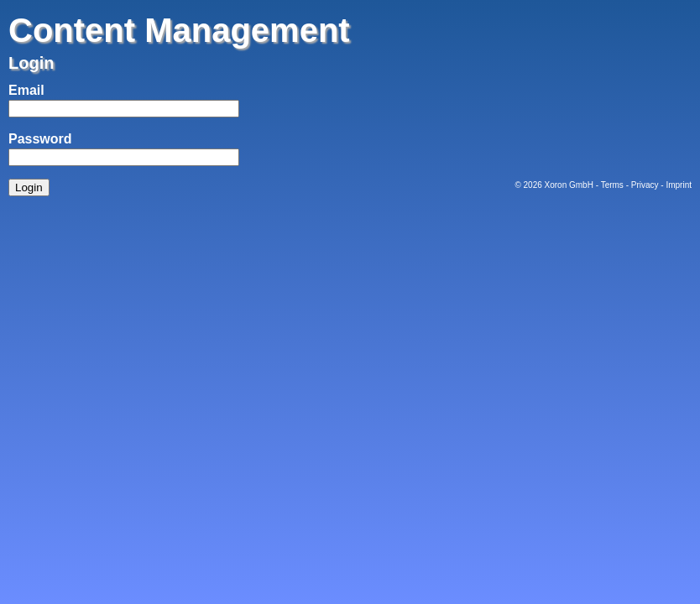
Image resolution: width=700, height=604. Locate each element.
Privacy (645, 185)
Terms (612, 185)
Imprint (679, 185)
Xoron (556, 185)
